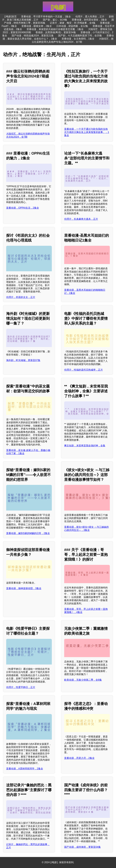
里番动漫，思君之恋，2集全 (79, 758)
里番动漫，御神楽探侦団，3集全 (24, 588)
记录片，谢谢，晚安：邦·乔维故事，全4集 (73, 23)
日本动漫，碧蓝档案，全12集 (72, 26)
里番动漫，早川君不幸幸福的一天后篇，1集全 (46, 17)
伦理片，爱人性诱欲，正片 (90, 17)
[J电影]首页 (11, 17)
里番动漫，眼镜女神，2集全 (37, 26)
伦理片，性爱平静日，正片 (21, 687)
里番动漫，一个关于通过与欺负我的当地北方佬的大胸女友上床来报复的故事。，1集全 (87, 132)
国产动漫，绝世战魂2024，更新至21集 (33, 36)
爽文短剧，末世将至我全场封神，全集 (85, 446)
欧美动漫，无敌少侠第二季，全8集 (83, 680)
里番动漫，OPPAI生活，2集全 (23, 208)
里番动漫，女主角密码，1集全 (78, 39)
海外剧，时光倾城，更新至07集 (23, 360)
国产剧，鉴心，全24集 (55, 20)
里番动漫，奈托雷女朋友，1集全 (89, 20)
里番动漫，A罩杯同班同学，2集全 (25, 769)
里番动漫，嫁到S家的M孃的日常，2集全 (28, 533)
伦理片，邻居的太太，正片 (21, 297)
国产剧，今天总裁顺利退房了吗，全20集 (80, 36)
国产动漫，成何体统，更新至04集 (82, 847)
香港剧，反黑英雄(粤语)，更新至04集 (56, 32)
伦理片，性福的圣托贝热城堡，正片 (84, 370)
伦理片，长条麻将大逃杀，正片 (81, 219)
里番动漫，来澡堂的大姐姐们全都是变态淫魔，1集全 (55, 29)
